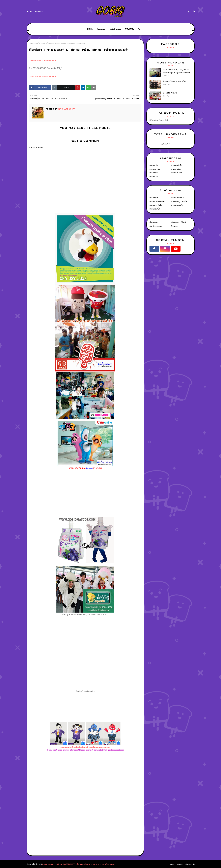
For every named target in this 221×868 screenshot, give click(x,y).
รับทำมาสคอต (40, 43)
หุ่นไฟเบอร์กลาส (156, 226)
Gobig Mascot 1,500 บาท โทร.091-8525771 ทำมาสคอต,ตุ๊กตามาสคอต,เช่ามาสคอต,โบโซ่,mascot (78, 864)
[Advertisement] (85, 783)
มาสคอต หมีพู (155, 169)
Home (30, 11)
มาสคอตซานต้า (177, 205)
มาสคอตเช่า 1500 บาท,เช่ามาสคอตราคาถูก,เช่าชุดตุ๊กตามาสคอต (177, 71)
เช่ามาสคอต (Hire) (178, 222)
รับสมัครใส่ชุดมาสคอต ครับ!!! (175, 81)
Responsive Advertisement (43, 61)
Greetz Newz (170, 93)
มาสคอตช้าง (176, 169)
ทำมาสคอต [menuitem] (101, 29)
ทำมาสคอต (154, 222)
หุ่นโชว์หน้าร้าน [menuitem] (115, 29)
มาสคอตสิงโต (177, 165)
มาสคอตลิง (154, 165)
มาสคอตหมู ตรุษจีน (179, 201)
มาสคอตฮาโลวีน (156, 205)
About (180, 864)
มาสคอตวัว (154, 173)
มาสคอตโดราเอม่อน (157, 201)
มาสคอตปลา (154, 176)
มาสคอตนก (154, 198)
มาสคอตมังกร (177, 173)
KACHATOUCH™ (66, 109)
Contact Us (190, 864)
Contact (39, 11)
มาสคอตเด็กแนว (178, 198)
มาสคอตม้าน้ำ (155, 209)
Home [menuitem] (90, 29)
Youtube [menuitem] (129, 29)
